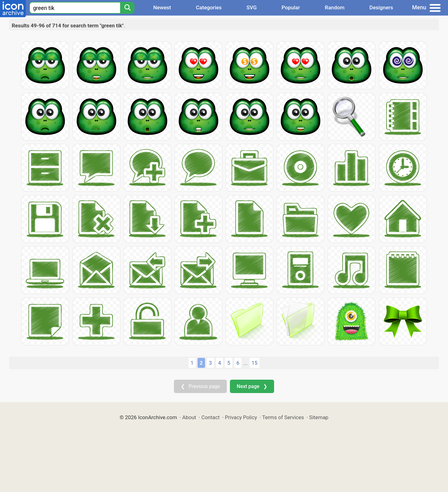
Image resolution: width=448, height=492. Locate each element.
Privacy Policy (241, 417)
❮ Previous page (200, 386)
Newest (162, 7)
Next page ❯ (252, 386)
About (189, 417)
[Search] (127, 8)
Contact (210, 417)
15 (255, 363)
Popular (291, 7)
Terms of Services (283, 417)
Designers (381, 7)
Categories (209, 7)
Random (335, 7)
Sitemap (319, 417)
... (245, 363)
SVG (252, 7)
